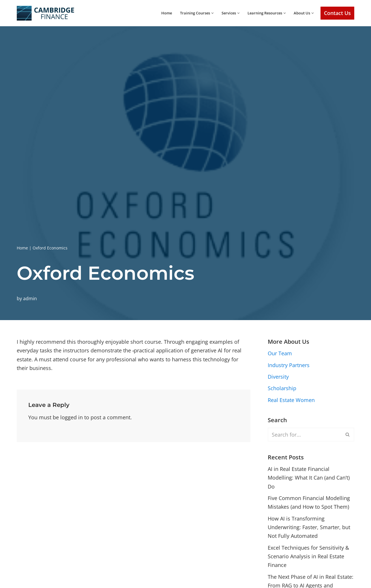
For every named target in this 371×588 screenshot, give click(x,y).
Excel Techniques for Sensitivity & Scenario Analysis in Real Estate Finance (308, 558)
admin (30, 298)
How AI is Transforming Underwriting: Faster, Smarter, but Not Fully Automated (309, 528)
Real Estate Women (291, 400)
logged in (72, 418)
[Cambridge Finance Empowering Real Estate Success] (46, 13)
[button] (205, 13)
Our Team (280, 354)
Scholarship (282, 388)
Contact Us (337, 13)
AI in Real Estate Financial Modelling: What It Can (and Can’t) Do (309, 478)
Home (156, 13)
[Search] (305, 435)
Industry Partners (289, 365)
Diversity (278, 377)
